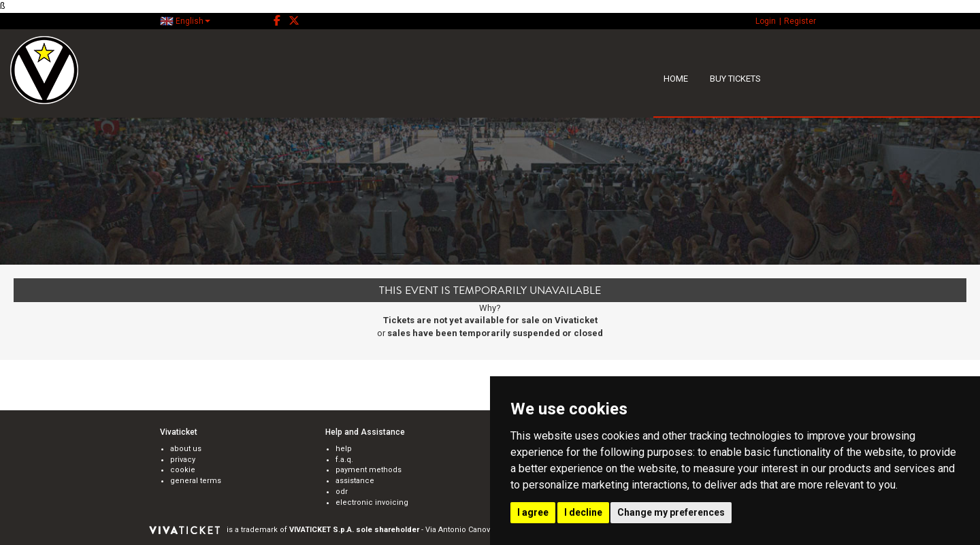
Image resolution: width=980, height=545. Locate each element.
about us (186, 449)
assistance (355, 481)
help (344, 449)
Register (800, 21)
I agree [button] (533, 512)
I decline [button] (583, 512)
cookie (183, 470)
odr (342, 492)
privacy (183, 460)
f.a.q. (344, 460)
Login (766, 21)
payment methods (369, 470)
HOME (676, 79)
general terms (196, 481)
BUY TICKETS (735, 79)
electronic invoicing (372, 502)
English (185, 21)
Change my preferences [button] (671, 512)
